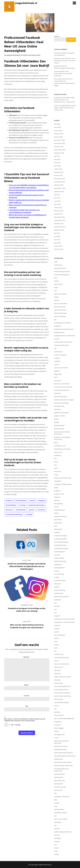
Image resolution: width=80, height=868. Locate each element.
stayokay (57, 712)
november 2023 (60, 220)
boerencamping (60, 316)
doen (56, 377)
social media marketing (14, 514)
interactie (9, 510)
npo (55, 613)
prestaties (41, 510)
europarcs (58, 380)
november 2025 (60, 143)
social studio (58, 699)
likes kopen (58, 529)
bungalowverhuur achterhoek (64, 336)
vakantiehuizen (59, 774)
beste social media (61, 303)
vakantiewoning (60, 787)
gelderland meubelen (62, 413)
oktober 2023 (59, 223)
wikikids (57, 829)
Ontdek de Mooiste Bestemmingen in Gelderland (64, 67)
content (32, 500)
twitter (57, 731)
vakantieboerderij (60, 749)
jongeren (57, 491)
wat (55, 816)
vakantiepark (59, 777)
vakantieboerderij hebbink (63, 753)
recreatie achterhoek (61, 657)
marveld (57, 555)
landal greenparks (60, 516)
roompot (57, 670)
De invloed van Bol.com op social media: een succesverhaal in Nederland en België (65, 82)
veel (55, 793)
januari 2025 (58, 175)
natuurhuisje (58, 593)
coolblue (57, 361)
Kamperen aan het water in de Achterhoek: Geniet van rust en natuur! (65, 61)
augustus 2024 (59, 191)
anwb (56, 287)
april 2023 (57, 243)
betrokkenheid (21, 500)
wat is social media (61, 819)
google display (59, 425)
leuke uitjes (58, 523)
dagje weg (58, 374)
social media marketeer (62, 693)
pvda (56, 648)
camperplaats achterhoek (63, 342)
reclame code (59, 654)
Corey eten (58, 105)
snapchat (57, 680)
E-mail (27, 696)
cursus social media (61, 368)
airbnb (56, 281)
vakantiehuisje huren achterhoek (61, 770)
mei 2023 (57, 240)
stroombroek (59, 715)
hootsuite (57, 471)
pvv (55, 651)
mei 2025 (57, 163)
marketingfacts (60, 552)
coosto (57, 364)
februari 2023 (59, 249)
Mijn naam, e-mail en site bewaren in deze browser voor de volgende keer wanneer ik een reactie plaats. (25, 720)
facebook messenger (61, 403)
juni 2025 (57, 159)
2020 (56, 262)
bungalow (58, 326)
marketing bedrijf (60, 539)
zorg (56, 851)
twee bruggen (59, 728)
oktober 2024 (59, 185)
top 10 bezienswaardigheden (64, 718)
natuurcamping (60, 590)
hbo (55, 459)
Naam (27, 685)
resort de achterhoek (61, 664)
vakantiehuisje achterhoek (63, 765)
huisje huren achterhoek (63, 478)
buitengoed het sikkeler (62, 323)
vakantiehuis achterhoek (63, 762)
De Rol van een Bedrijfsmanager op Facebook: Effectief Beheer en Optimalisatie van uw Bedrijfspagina (27, 566)
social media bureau (61, 690)
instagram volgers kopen (63, 484)
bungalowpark (59, 332)
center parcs (58, 352)
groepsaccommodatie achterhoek (62, 433)
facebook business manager (64, 400)
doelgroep (42, 500)
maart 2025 (58, 169)
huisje (56, 475)
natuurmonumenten (61, 596)
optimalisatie (21, 510)
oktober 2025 (59, 147)
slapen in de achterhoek (62, 677)
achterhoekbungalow (62, 275)
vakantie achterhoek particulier (61, 742)
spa (55, 709)
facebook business (61, 396)
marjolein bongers (61, 536)
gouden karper (59, 429)
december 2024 (59, 179)
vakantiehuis (59, 759)
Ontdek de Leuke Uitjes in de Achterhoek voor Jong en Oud (64, 100)
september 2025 (60, 150)
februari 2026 (59, 134)
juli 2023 (57, 233)
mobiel (57, 577)
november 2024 (60, 182)
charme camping (60, 355)
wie (55, 825)
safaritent (58, 673)
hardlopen (58, 455)
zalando (57, 841)
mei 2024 (57, 201)
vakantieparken (60, 780)
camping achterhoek (61, 345)
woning (57, 835)
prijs (56, 641)
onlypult (57, 616)
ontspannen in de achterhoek (64, 622)
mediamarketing (60, 561)
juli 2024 (57, 195)
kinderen (57, 497)
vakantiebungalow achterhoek (65, 756)
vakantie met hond (61, 746)
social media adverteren (62, 686)
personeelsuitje (60, 635)
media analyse (59, 558)
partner (32, 510)
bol (55, 320)
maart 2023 (58, 246)
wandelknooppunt (61, 813)
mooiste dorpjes (60, 580)
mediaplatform (59, 568)
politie (56, 638)
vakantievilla (58, 784)
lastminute (58, 520)
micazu (57, 571)
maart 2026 (58, 130)
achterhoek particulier (62, 271)
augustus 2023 (59, 230)
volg (56, 806)
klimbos (57, 500)
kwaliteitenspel (59, 510)
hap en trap (58, 452)
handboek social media (62, 449)
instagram (58, 481)
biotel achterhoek (60, 313)
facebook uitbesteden (36, 505)
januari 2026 (58, 137)
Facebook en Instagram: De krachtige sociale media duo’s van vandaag (27, 610)
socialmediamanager (62, 702)
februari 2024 (59, 211)
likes (56, 526)
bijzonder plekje (60, 307)
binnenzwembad (60, 310)
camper (57, 339)
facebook (9, 500)
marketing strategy (61, 548)
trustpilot (57, 725)
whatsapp (58, 822)
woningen (58, 838)
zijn (55, 845)
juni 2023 (57, 236)
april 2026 (57, 127)
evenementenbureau (61, 390)
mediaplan (58, 564)
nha (55, 603)
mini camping (59, 574)
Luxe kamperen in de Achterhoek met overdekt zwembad (63, 73)
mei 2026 (57, 124)
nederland (58, 600)
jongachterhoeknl (13, 55)
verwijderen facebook (62, 797)
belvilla (57, 300)
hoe (55, 465)
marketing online (60, 545)
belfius (56, 297)
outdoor (57, 629)
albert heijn (58, 284)
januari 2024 (58, 214)
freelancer (58, 409)
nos (55, 609)
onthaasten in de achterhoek (64, 619)
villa (55, 800)
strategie (29, 514)
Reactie (27, 657)
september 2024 (60, 188)
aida (56, 278)
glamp (56, 419)
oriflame (57, 625)
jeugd (56, 487)
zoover (57, 848)
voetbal (57, 803)
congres (57, 358)
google (57, 422)
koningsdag (58, 503)
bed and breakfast (60, 294)
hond (56, 468)
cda (55, 348)
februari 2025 (59, 172)
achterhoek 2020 (60, 268)
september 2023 (60, 227)
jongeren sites (59, 494)
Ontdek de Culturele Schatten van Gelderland (64, 54)
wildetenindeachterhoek (63, 832)
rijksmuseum (59, 667)
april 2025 (57, 166)
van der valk (58, 790)
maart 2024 (58, 207)
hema (56, 462)
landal (56, 513)
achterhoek (58, 265)
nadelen (57, 587)
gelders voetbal (59, 416)
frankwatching (59, 406)
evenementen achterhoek (63, 387)
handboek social (60, 446)
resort (56, 661)
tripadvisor (58, 722)
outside (57, 632)
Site (27, 706)
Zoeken (57, 36)
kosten (57, 507)
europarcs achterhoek (62, 384)
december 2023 (59, 217)
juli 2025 (57, 156)
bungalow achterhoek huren (64, 329)
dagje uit (57, 371)
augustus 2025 (59, 153)
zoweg (56, 854)
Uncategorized (59, 734)
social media (58, 683)
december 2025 (59, 140)
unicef (56, 738)
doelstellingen (11, 505)
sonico (56, 706)
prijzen (57, 645)
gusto (56, 443)
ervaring (22, 505)
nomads (57, 606)
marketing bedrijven (61, 542)
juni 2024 (57, 198)
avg (55, 291)
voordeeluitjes (59, 809)
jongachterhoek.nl (26, 3)
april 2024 (57, 204)
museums (57, 584)
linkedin (57, 532)
